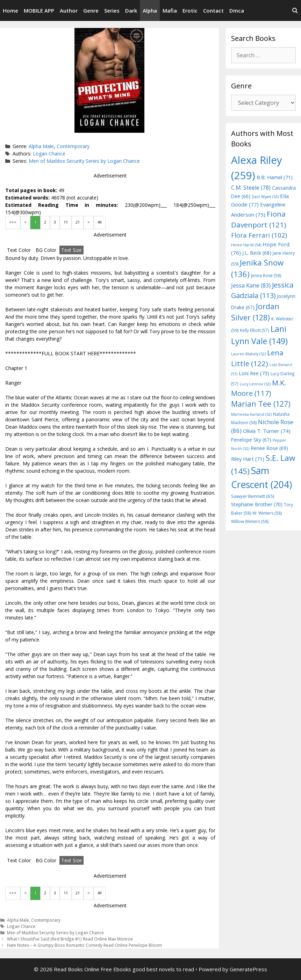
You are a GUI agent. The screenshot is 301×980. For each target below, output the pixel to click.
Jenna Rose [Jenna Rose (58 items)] (266, 275)
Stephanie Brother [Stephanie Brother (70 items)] (257, 504)
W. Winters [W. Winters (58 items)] (267, 513)
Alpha (150, 10)
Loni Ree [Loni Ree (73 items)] (254, 373)
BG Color (46, 250)
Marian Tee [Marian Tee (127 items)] (261, 404)
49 (100, 222)
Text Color (19, 250)
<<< (13, 222)
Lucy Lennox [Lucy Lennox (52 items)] (255, 384)
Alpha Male (41, 146)
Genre (91, 10)
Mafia (170, 10)
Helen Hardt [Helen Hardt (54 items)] (246, 245)
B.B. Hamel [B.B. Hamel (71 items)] (275, 177)
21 (78, 222)
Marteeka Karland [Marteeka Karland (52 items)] (251, 414)
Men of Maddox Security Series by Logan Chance (84, 161)
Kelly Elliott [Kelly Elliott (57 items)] (255, 330)
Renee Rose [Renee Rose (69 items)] (269, 448)
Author (69, 10)
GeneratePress (248, 969)
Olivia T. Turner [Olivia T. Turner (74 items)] (267, 431)
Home (10, 10)
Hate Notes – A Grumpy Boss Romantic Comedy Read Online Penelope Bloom (84, 945)
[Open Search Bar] (295, 10)
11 (66, 222)
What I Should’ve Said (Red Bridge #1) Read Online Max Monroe (70, 939)
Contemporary (73, 146)
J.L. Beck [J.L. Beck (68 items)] (257, 253)
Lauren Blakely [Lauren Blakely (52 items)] (248, 354)
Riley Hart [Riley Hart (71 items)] (248, 459)
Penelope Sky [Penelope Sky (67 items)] (251, 440)
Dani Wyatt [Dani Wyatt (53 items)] (265, 197)
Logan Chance (49, 154)
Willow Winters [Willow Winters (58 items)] (250, 521)
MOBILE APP (39, 10)
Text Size (71, 250)
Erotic (190, 10)
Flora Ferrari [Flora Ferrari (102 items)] (259, 235)
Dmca (237, 10)
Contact (213, 10)
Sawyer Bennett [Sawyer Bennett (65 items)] (253, 496)
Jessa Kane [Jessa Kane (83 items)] (251, 285)
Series (112, 10)
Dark (131, 10)
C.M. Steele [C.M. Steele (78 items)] (251, 188)
